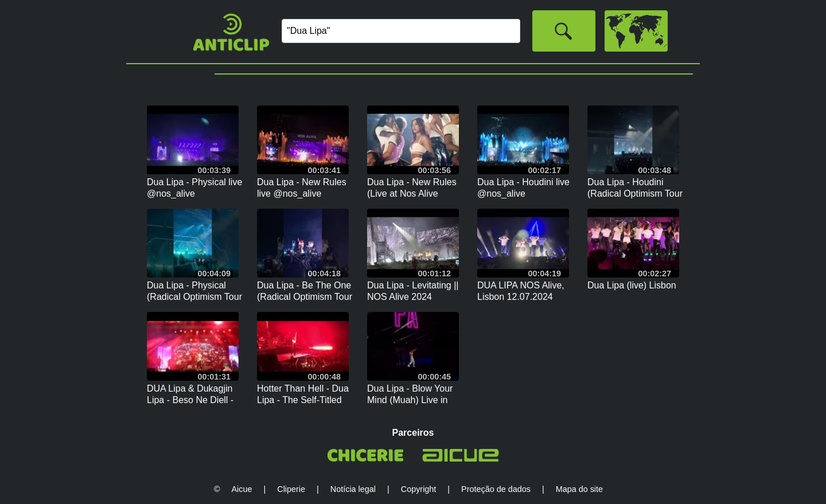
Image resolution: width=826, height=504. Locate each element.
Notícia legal (353, 489)
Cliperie (291, 489)
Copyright (419, 489)
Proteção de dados (496, 489)
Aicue (242, 489)
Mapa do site (579, 489)
